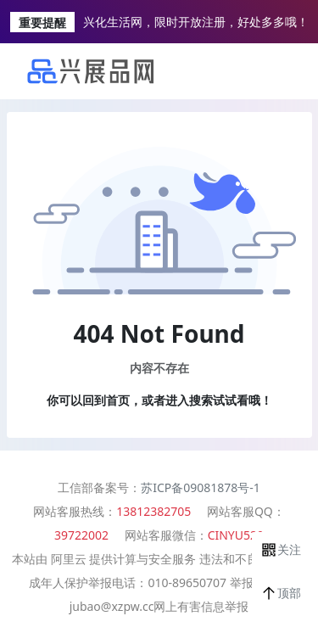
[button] (281, 549)
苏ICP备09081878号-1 (201, 487)
